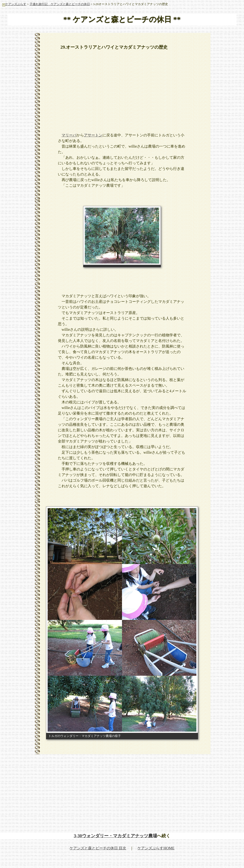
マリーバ (69, 135)
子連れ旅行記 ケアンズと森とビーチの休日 (60, 4)
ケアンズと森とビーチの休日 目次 (98, 848)
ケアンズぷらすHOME (156, 848)
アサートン (93, 135)
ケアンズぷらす (14, 4)
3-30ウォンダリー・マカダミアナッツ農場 (115, 836)
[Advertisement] (139, 89)
